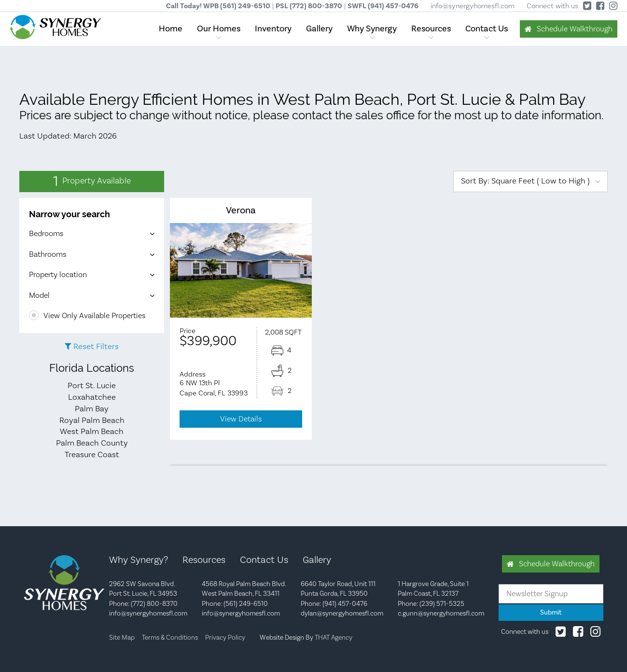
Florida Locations (92, 368)
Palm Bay (92, 409)
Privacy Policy (225, 638)
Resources (431, 29)
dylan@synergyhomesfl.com (342, 614)
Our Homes (219, 29)
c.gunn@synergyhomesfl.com (441, 614)
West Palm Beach (92, 432)
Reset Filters (96, 347)
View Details (241, 419)
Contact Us (487, 29)
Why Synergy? (139, 560)
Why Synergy (372, 29)
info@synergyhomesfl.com (473, 6)
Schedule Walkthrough (575, 29)
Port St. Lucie (92, 386)
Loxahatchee (92, 397)
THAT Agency (334, 638)
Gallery (319, 29)
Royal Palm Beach (92, 420)
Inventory (273, 29)
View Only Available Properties (87, 315)
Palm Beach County (92, 443)
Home (171, 29)
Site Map (122, 638)
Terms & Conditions (170, 638)
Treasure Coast (92, 455)
